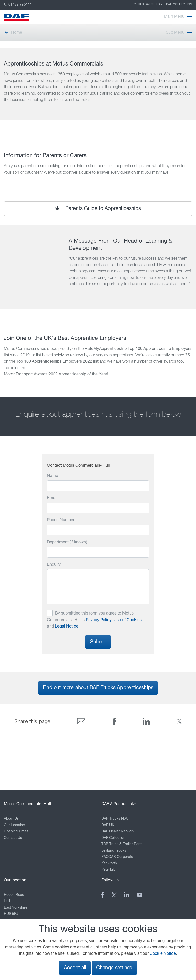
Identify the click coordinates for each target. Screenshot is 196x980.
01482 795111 (18, 5)
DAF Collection (179, 5)
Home (13, 33)
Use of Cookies (128, 620)
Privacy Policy (99, 620)
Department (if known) (67, 542)
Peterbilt (108, 870)
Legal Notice (67, 626)
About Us (11, 819)
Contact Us (13, 838)
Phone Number (61, 520)
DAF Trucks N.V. (115, 819)
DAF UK (108, 825)
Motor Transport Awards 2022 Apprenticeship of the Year (56, 374)
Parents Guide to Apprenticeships (98, 208)
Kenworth (109, 863)
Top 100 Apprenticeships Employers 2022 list (57, 362)
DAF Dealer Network (118, 831)
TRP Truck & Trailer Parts (122, 844)
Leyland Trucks (114, 851)
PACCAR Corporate (117, 857)
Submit (98, 642)
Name (53, 476)
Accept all (75, 968)
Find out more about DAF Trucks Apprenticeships (98, 688)
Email (52, 498)
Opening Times (16, 831)
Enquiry (54, 565)
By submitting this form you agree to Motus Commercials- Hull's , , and (95, 620)
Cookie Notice (163, 954)
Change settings (114, 968)
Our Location (14, 825)
